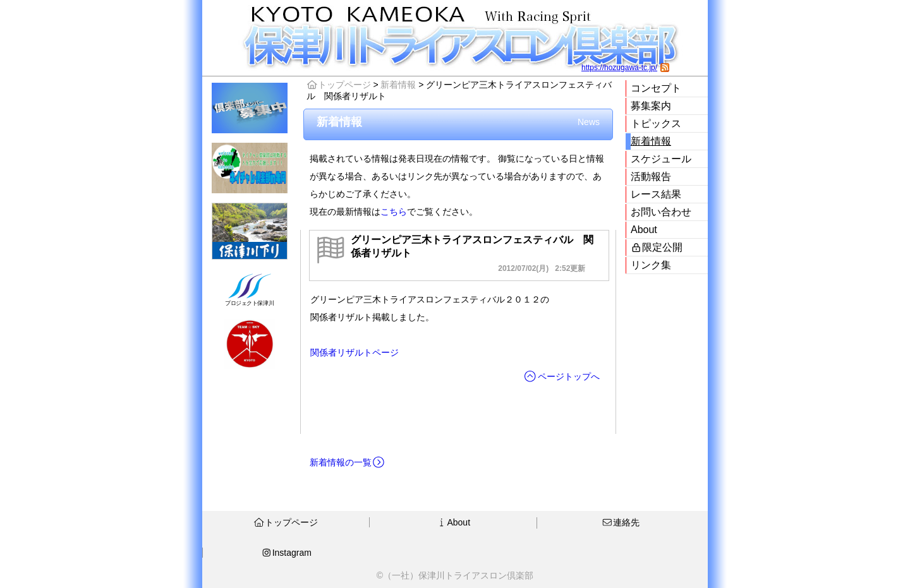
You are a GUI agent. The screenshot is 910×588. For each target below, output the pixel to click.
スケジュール (661, 159)
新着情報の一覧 (348, 462)
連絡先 (621, 522)
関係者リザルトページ (355, 352)
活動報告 (651, 177)
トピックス (656, 123)
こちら (394, 212)
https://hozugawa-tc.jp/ (619, 68)
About (644, 230)
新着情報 (651, 141)
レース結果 (656, 194)
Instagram (286, 553)
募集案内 (651, 106)
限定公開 (657, 247)
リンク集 (651, 265)
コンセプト (656, 88)
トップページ (339, 85)
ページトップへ (562, 376)
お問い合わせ (661, 212)
